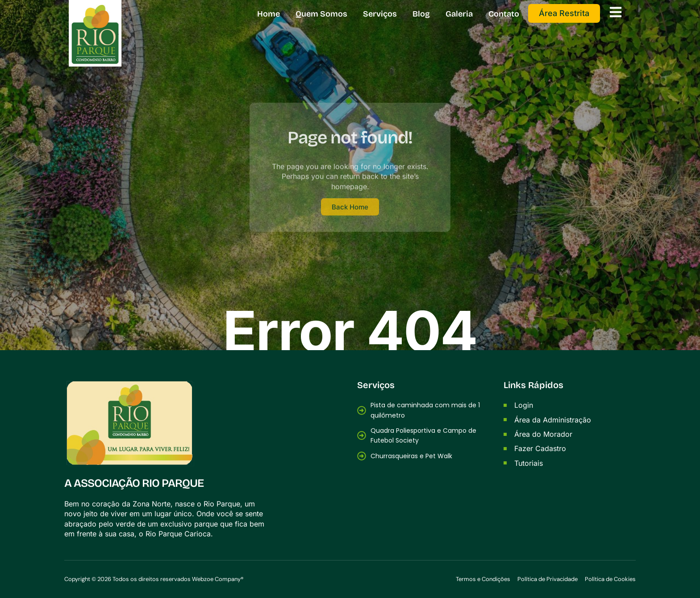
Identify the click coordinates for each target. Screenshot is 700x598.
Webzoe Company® (218, 579)
